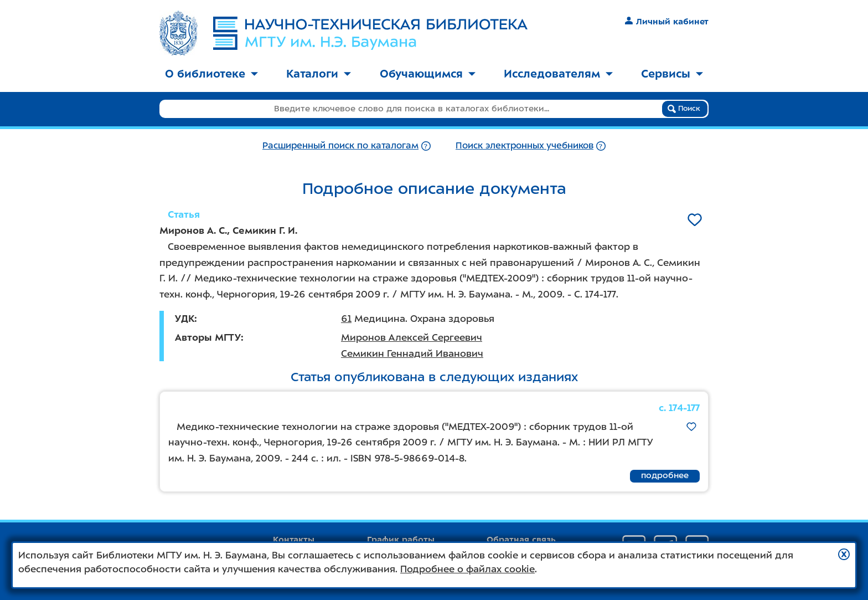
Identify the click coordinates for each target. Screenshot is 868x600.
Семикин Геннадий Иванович (412, 353)
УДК (185, 319)
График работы (401, 540)
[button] (844, 554)
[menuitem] (211, 75)
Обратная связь (521, 540)
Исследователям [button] (558, 74)
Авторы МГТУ (208, 337)
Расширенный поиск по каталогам (340, 145)
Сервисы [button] (672, 74)
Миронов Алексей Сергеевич (412, 337)
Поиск (684, 109)
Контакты (294, 540)
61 (346, 319)
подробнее (665, 475)
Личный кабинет (667, 22)
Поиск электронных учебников (525, 145)
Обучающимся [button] (428, 74)
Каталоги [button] (319, 74)
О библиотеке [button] (211, 74)
